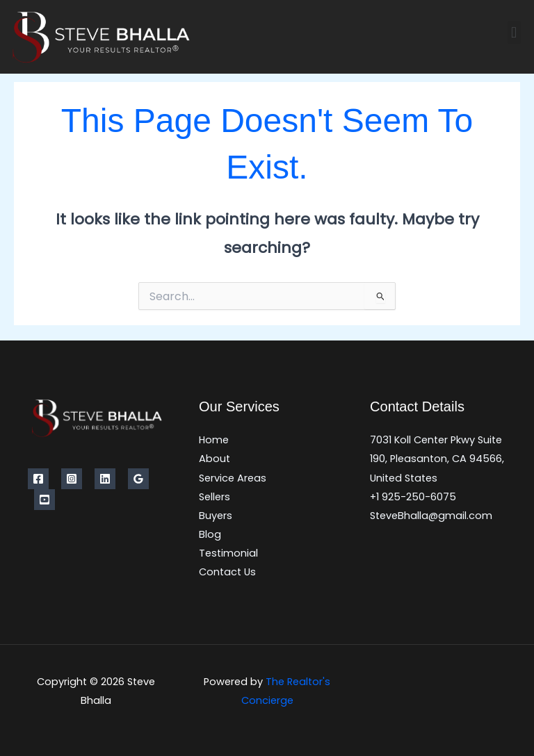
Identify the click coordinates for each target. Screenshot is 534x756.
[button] (514, 32)
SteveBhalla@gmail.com (431, 516)
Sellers (215, 497)
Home (214, 440)
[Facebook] (38, 479)
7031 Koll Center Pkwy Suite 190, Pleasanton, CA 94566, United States (437, 459)
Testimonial (228, 553)
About (215, 459)
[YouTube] (44, 500)
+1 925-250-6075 (413, 497)
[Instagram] (72, 479)
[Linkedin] (105, 479)
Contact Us (227, 572)
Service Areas (233, 478)
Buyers (216, 516)
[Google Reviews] (138, 479)
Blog (210, 534)
